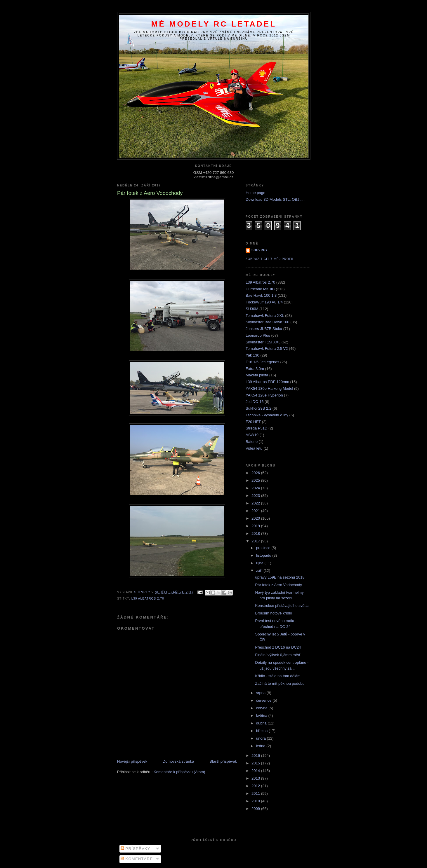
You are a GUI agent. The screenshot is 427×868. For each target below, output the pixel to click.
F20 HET (253, 422)
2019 (256, 526)
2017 (256, 541)
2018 (256, 533)
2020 (256, 518)
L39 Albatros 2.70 (148, 599)
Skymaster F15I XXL (263, 342)
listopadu (264, 555)
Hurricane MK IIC (260, 289)
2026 (256, 473)
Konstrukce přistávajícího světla (282, 606)
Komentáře (137, 859)
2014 (256, 771)
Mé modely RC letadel (214, 24)
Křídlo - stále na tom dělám (278, 676)
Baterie (252, 442)
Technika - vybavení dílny (267, 415)
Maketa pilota (257, 375)
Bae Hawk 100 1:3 (261, 295)
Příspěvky (136, 849)
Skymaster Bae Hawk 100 (268, 322)
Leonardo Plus (258, 335)
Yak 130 (252, 355)
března (262, 731)
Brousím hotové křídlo (273, 613)
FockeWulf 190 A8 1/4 (264, 302)
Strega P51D (256, 428)
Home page (255, 193)
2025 (256, 480)
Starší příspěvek (223, 761)
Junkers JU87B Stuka (264, 329)
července (264, 700)
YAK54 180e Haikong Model (269, 388)
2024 (256, 488)
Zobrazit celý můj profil (270, 259)
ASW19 (252, 435)
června (262, 708)
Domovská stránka (178, 761)
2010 (256, 801)
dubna (262, 723)
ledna (261, 746)
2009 (256, 809)
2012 (256, 786)
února (262, 738)
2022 (256, 503)
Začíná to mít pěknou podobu (280, 683)
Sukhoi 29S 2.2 (258, 408)
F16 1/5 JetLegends (262, 362)
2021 (256, 511)
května (262, 716)
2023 (256, 496)
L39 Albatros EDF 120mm (267, 382)
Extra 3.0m (255, 369)
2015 (256, 763)
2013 (256, 778)
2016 (256, 756)
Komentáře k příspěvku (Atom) (179, 772)
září (260, 571)
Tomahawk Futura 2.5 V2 (267, 349)
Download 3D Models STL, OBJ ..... (276, 199)
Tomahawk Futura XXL (265, 316)
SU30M (252, 309)
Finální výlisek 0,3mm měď (278, 655)
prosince (264, 548)
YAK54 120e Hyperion (264, 395)
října (260, 563)
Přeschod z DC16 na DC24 (278, 647)
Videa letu (254, 448)
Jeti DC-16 (255, 402)
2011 (256, 793)
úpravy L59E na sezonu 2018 (280, 577)
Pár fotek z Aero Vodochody (278, 585)
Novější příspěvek (132, 761)
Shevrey (260, 250)
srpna (261, 693)
